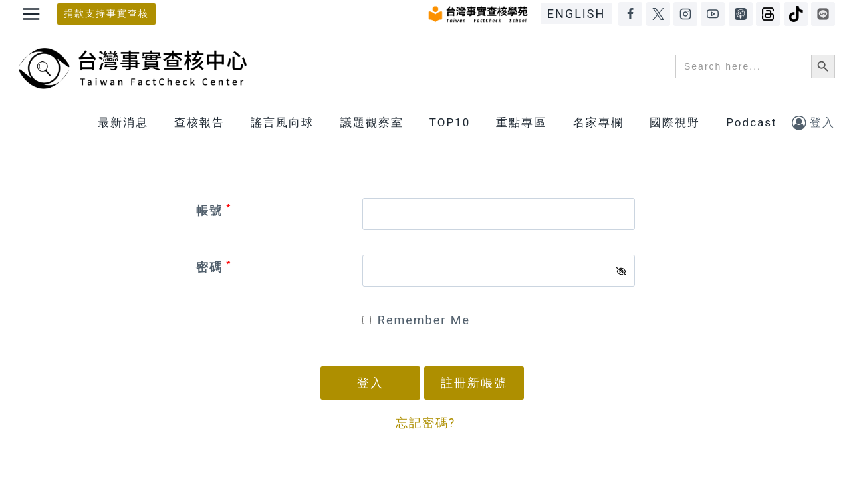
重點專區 (521, 122)
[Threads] (768, 14)
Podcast (751, 122)
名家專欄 (598, 122)
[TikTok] (796, 14)
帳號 (214, 210)
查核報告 (199, 122)
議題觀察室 (372, 122)
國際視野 (675, 122)
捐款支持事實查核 (106, 14)
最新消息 (123, 122)
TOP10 (450, 122)
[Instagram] (685, 14)
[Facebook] (630, 14)
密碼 (214, 267)
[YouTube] (713, 14)
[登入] (813, 123)
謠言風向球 (282, 122)
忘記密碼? (426, 423)
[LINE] (823, 14)
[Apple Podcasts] (741, 14)
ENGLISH (576, 14)
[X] (658, 14)
